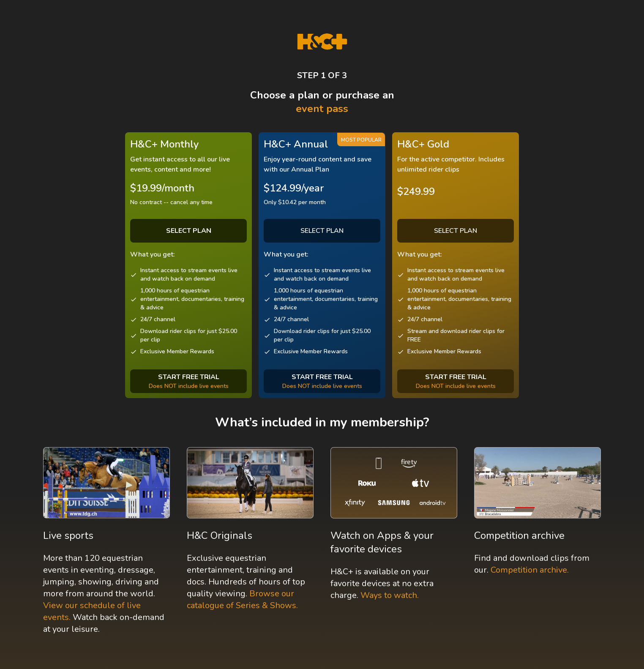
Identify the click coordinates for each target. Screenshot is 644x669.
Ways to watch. (390, 595)
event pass (322, 109)
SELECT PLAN (322, 231)
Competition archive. (530, 570)
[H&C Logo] (322, 42)
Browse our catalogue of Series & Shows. (242, 599)
